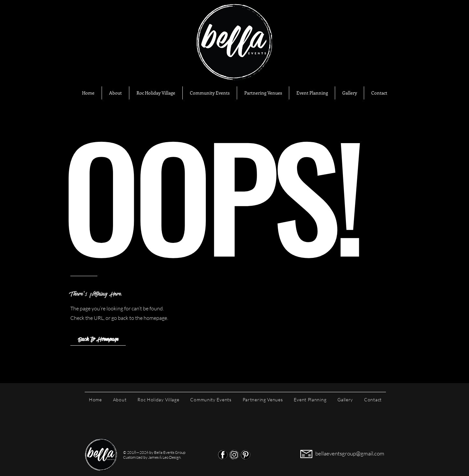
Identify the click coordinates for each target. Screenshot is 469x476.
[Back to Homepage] (98, 339)
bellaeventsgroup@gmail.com (350, 453)
